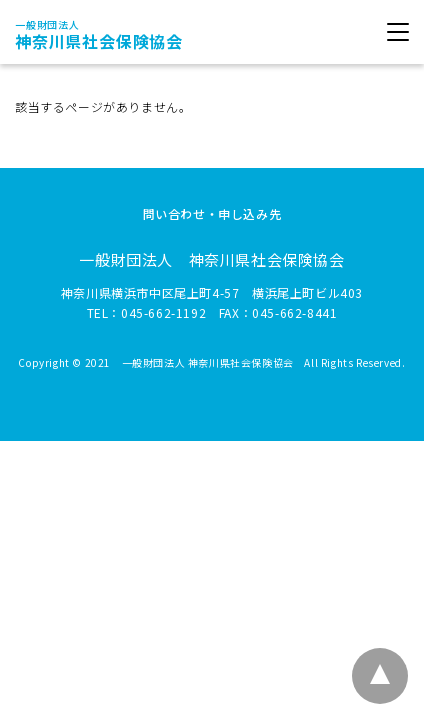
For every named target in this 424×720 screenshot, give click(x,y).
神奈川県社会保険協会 (99, 35)
